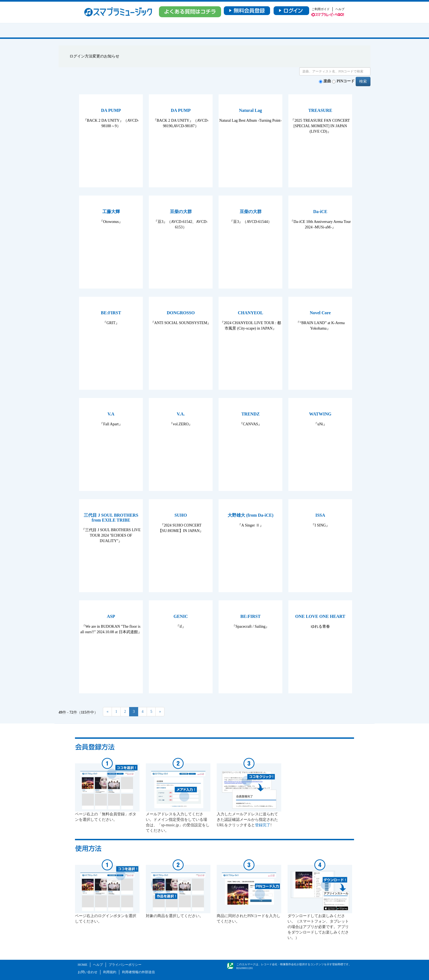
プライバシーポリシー (125, 965)
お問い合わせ (88, 972)
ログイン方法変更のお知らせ (94, 56)
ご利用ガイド (321, 9)
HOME (82, 965)
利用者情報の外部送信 (138, 972)
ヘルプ (340, 9)
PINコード (346, 81)
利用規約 (110, 972)
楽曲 (327, 81)
